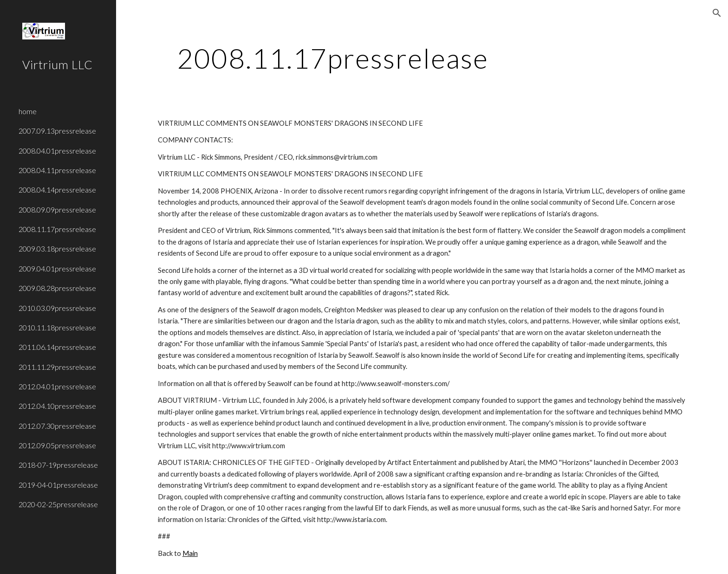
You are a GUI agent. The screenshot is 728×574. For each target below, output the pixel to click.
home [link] (28, 111)
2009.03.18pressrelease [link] (57, 248)
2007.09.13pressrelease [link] (57, 131)
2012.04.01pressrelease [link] (57, 386)
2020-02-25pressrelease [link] (58, 504)
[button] (717, 13)
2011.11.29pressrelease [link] (57, 367)
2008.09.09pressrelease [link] (57, 210)
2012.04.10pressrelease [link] (57, 406)
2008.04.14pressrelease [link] (57, 190)
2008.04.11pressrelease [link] (57, 170)
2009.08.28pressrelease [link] (57, 288)
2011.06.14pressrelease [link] (57, 347)
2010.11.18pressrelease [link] (57, 327)
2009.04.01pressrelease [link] (57, 268)
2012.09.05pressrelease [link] (57, 445)
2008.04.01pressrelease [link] (57, 151)
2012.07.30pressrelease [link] (57, 426)
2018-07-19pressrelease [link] (58, 465)
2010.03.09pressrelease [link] (57, 308)
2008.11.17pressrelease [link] (57, 229)
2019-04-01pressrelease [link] (58, 485)
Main (190, 553)
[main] (333, 58)
